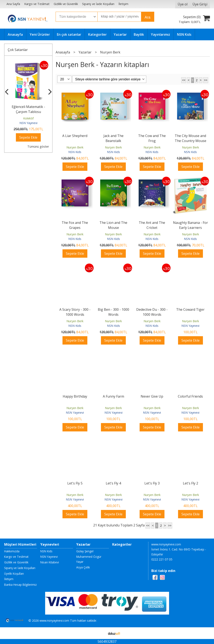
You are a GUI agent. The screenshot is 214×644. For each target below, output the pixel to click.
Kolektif (28, 118)
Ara (147, 17)
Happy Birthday (75, 396)
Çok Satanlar (18, 50)
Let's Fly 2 (190, 483)
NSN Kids (75, 152)
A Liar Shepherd (75, 136)
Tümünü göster (38, 146)
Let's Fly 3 (152, 483)
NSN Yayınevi (28, 123)
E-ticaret (100, 633)
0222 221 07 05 (162, 559)
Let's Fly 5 (75, 483)
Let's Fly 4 (113, 483)
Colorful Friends (190, 396)
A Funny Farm (113, 396)
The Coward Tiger (190, 309)
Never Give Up (152, 396)
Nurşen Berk (75, 147)
